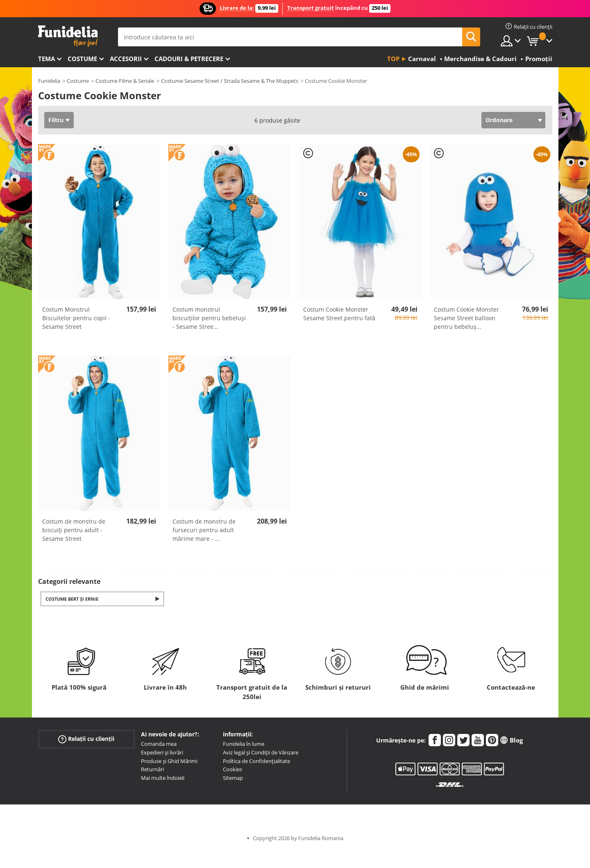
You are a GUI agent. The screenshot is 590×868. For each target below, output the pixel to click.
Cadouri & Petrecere (189, 59)
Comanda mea (159, 744)
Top (393, 59)
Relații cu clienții (86, 739)
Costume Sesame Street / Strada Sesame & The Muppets (230, 81)
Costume (82, 59)
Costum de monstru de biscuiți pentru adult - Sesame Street (74, 530)
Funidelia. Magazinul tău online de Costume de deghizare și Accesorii (68, 36)
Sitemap (233, 778)
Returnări (152, 769)
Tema (47, 59)
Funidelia (49, 81)
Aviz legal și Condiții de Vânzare (261, 752)
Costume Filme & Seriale (125, 81)
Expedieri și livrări (162, 752)
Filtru (56, 120)
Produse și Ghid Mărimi (169, 761)
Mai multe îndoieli (163, 778)
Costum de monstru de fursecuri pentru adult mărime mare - (204, 530)
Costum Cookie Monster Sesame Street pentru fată (339, 314)
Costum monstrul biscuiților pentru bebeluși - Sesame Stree (209, 318)
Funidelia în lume (244, 744)
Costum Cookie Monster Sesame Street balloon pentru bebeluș (466, 318)
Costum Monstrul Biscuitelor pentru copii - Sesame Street (76, 318)
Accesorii (126, 59)
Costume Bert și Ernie (72, 599)
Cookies (233, 769)
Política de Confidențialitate (256, 761)
